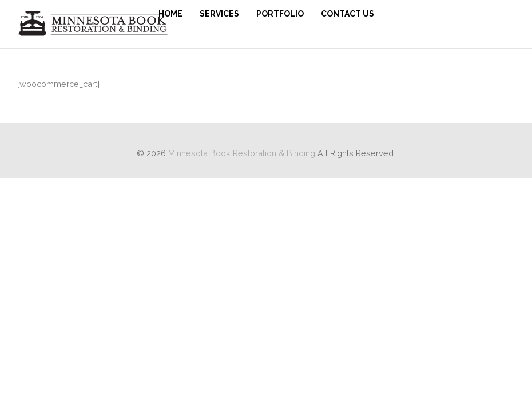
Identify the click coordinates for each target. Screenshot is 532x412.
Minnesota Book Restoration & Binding (242, 153)
